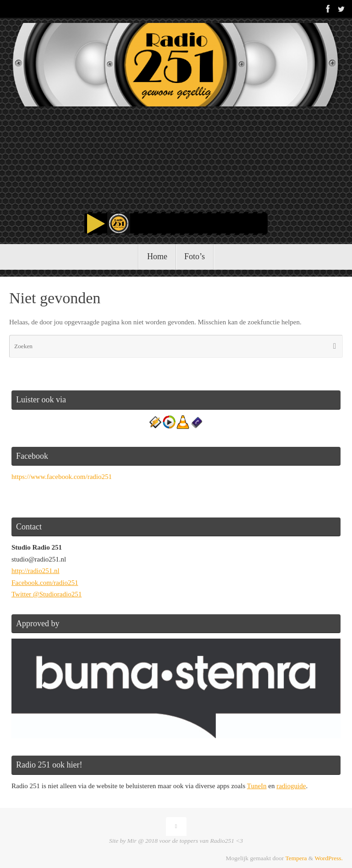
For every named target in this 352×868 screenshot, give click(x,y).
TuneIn (257, 786)
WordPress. (329, 858)
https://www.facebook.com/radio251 (62, 477)
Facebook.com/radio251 (45, 583)
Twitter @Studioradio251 (47, 594)
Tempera (296, 858)
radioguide (291, 786)
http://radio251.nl (36, 571)
